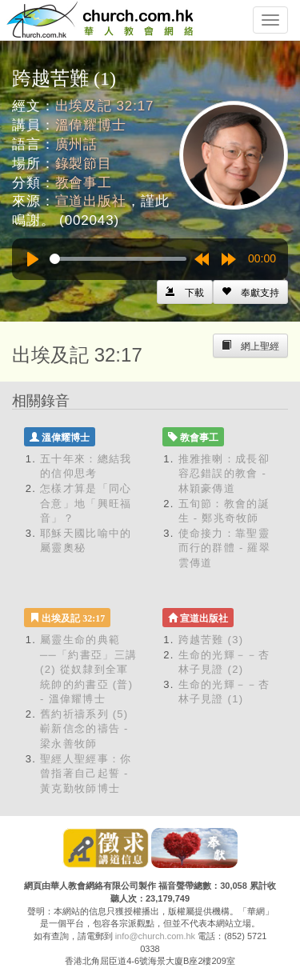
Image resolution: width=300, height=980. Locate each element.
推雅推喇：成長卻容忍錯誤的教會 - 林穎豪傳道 (224, 474)
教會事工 (84, 183)
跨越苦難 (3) (211, 640)
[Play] (33, 259)
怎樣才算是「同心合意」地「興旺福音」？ (86, 503)
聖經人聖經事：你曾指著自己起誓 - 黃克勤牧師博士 (86, 774)
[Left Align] (250, 292)
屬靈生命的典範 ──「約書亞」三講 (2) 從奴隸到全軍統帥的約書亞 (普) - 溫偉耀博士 (88, 669)
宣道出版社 (91, 201)
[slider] (118, 259)
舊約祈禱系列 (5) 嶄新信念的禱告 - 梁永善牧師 (84, 729)
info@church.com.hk (155, 936)
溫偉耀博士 (91, 125)
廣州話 (77, 144)
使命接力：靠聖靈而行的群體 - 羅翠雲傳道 (225, 548)
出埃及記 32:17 (105, 106)
